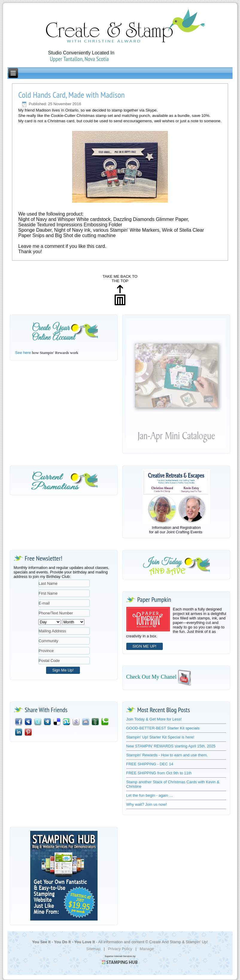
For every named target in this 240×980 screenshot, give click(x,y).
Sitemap (93, 949)
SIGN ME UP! (145, 646)
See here (23, 353)
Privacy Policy (120, 949)
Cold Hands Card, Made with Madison (72, 95)
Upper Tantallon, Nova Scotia (79, 59)
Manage (147, 949)
